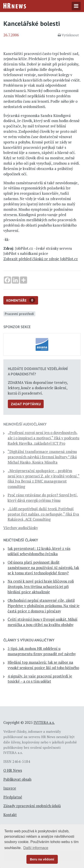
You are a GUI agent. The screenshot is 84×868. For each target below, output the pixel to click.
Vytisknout (68, 35)
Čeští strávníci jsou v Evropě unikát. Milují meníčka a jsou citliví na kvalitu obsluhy (43, 622)
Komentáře (21, 300)
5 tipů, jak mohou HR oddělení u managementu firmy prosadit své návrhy (42, 651)
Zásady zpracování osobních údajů (32, 806)
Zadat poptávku (26, 404)
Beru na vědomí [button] (42, 859)
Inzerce (10, 788)
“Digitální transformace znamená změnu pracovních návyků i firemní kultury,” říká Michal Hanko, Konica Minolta (42, 457)
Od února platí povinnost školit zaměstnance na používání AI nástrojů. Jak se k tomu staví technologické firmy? (43, 568)
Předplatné (13, 797)
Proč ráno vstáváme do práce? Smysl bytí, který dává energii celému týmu (43, 498)
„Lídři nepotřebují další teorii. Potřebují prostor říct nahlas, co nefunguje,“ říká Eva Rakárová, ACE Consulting (43, 514)
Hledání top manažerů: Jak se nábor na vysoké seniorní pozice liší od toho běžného (43, 665)
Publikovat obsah (17, 779)
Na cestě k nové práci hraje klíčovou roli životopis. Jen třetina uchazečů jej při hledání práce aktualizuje (41, 587)
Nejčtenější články (21, 540)
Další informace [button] (36, 848)
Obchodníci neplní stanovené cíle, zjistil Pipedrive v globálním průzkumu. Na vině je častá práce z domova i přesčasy (44, 606)
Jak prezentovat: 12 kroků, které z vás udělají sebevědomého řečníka (39, 551)
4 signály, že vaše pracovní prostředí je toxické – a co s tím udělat (40, 679)
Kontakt (10, 815)
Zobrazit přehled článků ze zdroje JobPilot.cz (41, 259)
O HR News (13, 770)
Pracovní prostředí (19, 314)
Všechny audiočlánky (21, 528)
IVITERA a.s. (44, 723)
